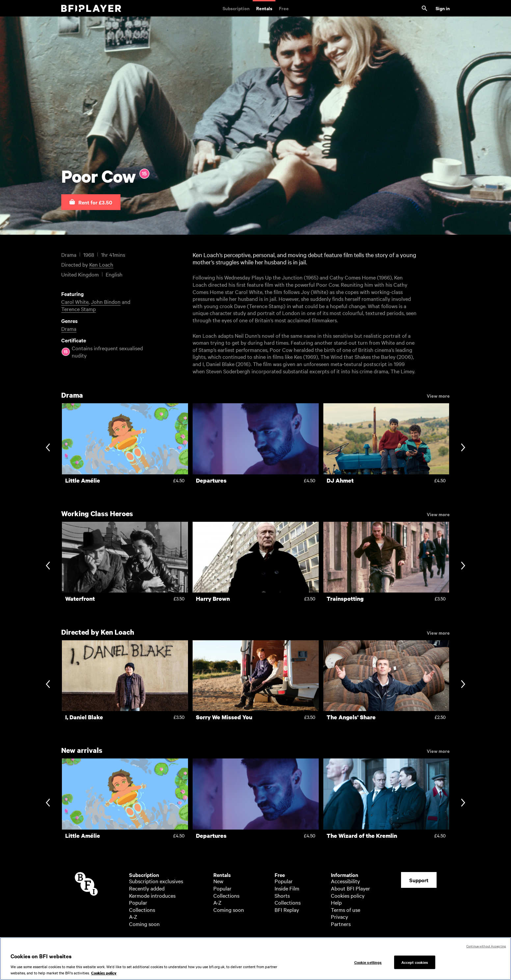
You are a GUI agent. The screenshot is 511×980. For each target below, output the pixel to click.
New (218, 881)
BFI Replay (287, 910)
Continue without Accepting (486, 946)
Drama (69, 329)
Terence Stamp (79, 309)
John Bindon (106, 302)
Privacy (339, 916)
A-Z (133, 916)
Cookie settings (368, 962)
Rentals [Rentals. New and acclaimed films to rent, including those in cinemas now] (264, 8)
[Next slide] (463, 448)
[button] (91, 202)
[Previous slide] (48, 448)
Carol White (75, 302)
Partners (341, 924)
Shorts (282, 895)
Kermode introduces (152, 895)
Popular (138, 902)
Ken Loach (101, 264)
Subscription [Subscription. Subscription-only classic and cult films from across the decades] (236, 8)
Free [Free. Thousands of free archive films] (284, 8)
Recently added (147, 888)
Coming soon (144, 924)
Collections (142, 910)
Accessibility (345, 881)
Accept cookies (415, 962)
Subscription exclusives (156, 881)
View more (438, 395)
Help (336, 902)
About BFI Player (350, 888)
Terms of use (346, 910)
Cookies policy (348, 895)
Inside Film (287, 888)
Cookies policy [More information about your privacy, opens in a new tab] (104, 973)
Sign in (443, 8)
